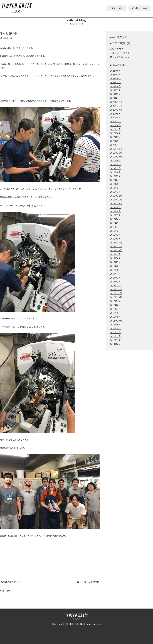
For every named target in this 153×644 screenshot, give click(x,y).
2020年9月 (115, 114)
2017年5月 (115, 270)
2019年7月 (115, 168)
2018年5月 (115, 223)
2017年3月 (115, 278)
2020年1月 (115, 145)
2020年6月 (115, 125)
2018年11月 (116, 200)
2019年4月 (115, 180)
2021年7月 (115, 75)
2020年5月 (115, 129)
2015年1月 (115, 340)
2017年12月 (116, 242)
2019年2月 (115, 188)
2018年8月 (115, 211)
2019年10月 (116, 157)
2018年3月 (115, 231)
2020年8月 (115, 117)
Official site (116, 8)
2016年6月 (115, 313)
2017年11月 (116, 246)
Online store (140, 8)
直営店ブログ (117, 49)
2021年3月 (115, 90)
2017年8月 (115, 258)
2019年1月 (115, 192)
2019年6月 (115, 172)
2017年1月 (115, 285)
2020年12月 (116, 102)
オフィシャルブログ (120, 57)
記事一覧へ (5, 591)
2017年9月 (115, 254)
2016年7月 (115, 309)
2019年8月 (115, 164)
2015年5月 (115, 328)
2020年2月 (115, 141)
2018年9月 (115, 207)
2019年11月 (116, 153)
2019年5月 (115, 176)
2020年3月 (115, 137)
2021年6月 (115, 78)
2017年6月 (115, 266)
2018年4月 (115, 227)
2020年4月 (115, 133)
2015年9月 (115, 324)
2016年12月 (116, 289)
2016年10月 (116, 297)
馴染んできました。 (12, 582)
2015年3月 (115, 332)
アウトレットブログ (120, 53)
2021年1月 (115, 98)
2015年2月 (115, 336)
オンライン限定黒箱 (88, 582)
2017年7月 (115, 262)
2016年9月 (115, 301)
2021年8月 (115, 71)
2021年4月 (115, 86)
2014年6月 (115, 344)
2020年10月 (116, 110)
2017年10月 (116, 250)
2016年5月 (115, 317)
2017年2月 (115, 282)
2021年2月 (115, 94)
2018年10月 (116, 203)
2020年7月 (115, 121)
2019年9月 (115, 160)
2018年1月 (115, 239)
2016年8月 (115, 305)
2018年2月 (115, 235)
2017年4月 (115, 274)
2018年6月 (115, 219)
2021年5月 (115, 82)
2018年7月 (115, 215)
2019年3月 (115, 184)
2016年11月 (116, 293)
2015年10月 (116, 321)
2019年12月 (116, 149)
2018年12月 (116, 196)
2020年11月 (116, 106)
